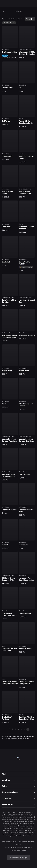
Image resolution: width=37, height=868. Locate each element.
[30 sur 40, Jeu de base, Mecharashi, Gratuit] (27, 534)
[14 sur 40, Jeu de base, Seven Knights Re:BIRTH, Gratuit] (27, 254)
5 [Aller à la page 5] (21, 729)
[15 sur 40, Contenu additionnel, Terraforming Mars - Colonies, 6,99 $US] (10, 290)
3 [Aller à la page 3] (15, 729)
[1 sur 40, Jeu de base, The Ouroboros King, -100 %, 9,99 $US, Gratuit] (10, 42)
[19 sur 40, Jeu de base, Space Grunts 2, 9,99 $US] (10, 360)
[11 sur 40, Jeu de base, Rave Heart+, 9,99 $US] (10, 216)
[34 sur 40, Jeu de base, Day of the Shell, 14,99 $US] (27, 602)
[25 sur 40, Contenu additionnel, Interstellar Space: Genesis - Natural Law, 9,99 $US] (10, 464)
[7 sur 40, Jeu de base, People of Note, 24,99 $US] (10, 145)
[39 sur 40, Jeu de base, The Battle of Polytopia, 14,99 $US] (10, 707)
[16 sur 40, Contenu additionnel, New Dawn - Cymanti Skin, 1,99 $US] (27, 290)
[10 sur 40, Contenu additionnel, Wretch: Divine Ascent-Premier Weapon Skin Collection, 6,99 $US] (27, 182)
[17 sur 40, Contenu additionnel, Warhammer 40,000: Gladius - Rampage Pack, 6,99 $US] (10, 325)
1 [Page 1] (10, 729)
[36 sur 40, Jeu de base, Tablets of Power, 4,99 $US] (27, 638)
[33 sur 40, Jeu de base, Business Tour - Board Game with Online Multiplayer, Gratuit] (10, 603)
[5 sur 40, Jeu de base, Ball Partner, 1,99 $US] (10, 110)
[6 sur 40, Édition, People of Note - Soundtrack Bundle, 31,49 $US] (27, 111)
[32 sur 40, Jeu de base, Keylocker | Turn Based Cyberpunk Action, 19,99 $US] (27, 568)
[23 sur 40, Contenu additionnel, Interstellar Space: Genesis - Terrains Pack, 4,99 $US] (10, 429)
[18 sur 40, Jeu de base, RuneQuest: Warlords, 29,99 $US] (27, 324)
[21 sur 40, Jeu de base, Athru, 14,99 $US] (10, 393)
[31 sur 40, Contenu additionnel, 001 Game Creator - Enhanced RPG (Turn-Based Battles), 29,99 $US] (10, 568)
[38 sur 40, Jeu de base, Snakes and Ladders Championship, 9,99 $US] (27, 672)
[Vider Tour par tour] (14, 23)
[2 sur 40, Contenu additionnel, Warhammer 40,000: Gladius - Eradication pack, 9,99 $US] (27, 42)
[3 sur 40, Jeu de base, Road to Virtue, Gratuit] (10, 77)
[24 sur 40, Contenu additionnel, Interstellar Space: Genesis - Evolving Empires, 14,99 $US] (27, 429)
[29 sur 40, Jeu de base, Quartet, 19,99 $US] (10, 534)
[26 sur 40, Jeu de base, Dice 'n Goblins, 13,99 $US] (27, 463)
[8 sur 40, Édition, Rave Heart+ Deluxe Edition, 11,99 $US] (27, 146)
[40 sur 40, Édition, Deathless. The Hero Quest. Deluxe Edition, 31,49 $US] (27, 707)
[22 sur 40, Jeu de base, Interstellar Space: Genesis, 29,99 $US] (27, 394)
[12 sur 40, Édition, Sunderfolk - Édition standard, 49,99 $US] (27, 217)
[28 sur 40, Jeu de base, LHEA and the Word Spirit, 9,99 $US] (27, 500)
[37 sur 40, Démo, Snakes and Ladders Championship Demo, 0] (10, 670)
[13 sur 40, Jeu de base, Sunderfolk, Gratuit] (10, 251)
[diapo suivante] (28, 729)
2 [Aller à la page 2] (13, 729)
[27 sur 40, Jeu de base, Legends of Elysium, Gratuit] (10, 499)
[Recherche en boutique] (4, 11)
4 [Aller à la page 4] (18, 729)
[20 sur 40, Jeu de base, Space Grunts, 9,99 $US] (27, 360)
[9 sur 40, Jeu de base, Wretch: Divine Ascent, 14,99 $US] (10, 182)
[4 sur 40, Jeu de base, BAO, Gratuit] (27, 77)
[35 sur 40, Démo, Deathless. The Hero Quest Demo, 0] (10, 637)
